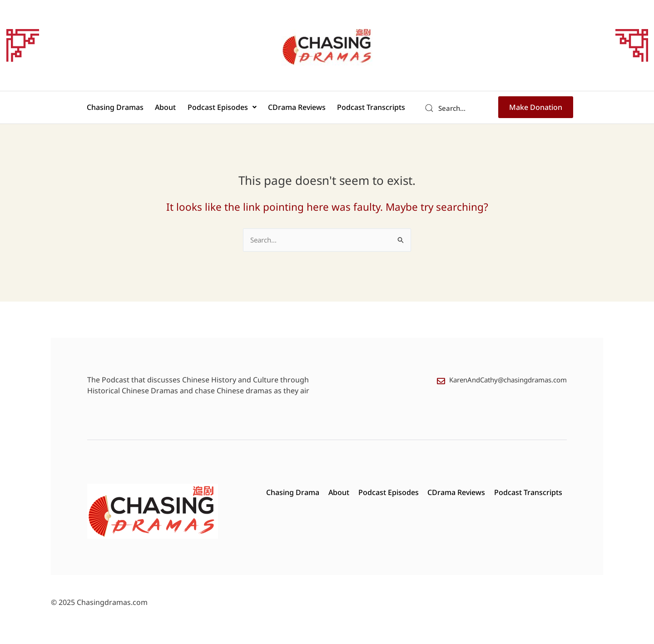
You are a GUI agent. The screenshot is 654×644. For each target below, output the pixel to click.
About (168, 109)
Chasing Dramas (120, 109)
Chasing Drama (292, 493)
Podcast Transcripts (367, 109)
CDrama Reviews (295, 109)
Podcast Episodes (222, 109)
